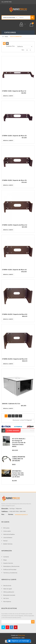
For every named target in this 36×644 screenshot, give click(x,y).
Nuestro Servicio (8, 563)
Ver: (23, 50)
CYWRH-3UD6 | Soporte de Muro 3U (14, 180)
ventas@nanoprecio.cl (21, 515)
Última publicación (9, 592)
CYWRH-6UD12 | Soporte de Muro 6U (15, 314)
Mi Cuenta (6, 528)
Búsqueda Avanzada (9, 595)
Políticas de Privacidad (10, 570)
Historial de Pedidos (9, 534)
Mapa (5, 560)
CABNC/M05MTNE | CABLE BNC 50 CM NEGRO (19, 459)
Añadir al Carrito (8, 96)
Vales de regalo (8, 589)
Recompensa (7, 602)
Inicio (5, 36)
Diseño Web (22, 635)
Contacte (6, 557)
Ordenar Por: (11, 46)
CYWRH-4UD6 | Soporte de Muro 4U (14, 270)
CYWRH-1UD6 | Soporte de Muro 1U (14, 91)
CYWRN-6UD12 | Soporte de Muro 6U (15, 359)
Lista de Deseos (8, 538)
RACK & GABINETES (16, 36)
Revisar (5, 541)
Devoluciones (7, 586)
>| (20, 416)
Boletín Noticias (8, 544)
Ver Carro (6, 598)
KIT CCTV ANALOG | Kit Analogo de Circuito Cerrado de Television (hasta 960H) (19, 443)
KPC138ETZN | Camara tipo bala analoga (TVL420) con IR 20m (18, 474)
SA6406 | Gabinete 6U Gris (11, 404)
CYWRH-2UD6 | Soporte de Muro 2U (14, 136)
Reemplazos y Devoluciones (11, 566)
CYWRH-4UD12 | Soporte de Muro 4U (15, 225)
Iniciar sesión (7, 531)
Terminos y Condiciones (10, 573)
